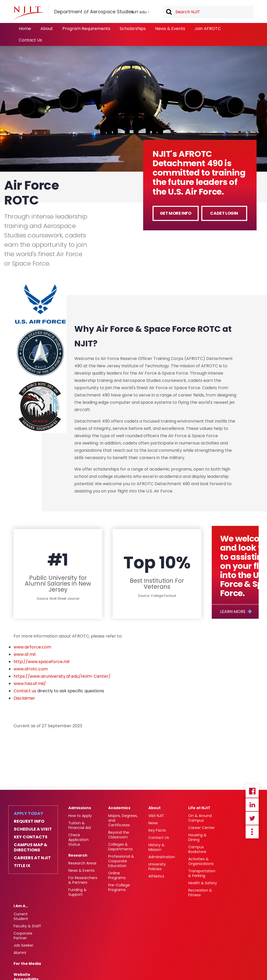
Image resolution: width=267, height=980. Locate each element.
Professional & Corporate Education (121, 861)
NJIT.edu (139, 12)
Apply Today (29, 814)
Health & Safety (203, 883)
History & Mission (156, 847)
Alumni (20, 953)
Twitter (252, 818)
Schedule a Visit (33, 829)
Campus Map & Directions (31, 847)
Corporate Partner (23, 936)
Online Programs (117, 875)
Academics (119, 808)
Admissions (80, 808)
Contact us (25, 691)
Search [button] (169, 12)
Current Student (21, 916)
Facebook (252, 791)
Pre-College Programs (119, 887)
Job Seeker (23, 945)
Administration (162, 857)
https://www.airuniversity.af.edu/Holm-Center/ (62, 676)
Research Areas (82, 863)
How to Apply (80, 816)
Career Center (201, 828)
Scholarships (133, 29)
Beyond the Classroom (119, 835)
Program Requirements (86, 29)
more (252, 832)
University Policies (157, 867)
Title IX (22, 866)
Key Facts (157, 830)
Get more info (176, 213)
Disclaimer (24, 698)
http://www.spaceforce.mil (41, 662)
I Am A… (21, 906)
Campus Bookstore (197, 849)
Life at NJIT (199, 808)
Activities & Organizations (201, 861)
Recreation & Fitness (200, 893)
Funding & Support (77, 892)
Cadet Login (224, 213)
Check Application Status (78, 840)
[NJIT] (28, 13)
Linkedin (252, 805)
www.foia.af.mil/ (30, 684)
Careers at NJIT (32, 858)
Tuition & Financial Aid (80, 825)
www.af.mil (25, 654)
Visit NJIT (156, 816)
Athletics (156, 876)
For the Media (27, 964)
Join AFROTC (208, 29)
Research (78, 855)
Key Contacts (31, 837)
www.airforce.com (32, 647)
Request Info (29, 821)
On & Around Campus (200, 818)
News (153, 823)
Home (25, 29)
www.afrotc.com (31, 669)
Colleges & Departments (120, 847)
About (47, 29)
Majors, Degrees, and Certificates (123, 820)
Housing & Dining (197, 837)
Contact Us (30, 40)
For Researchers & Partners (83, 880)
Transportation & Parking (202, 873)
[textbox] (208, 12)
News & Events (170, 29)
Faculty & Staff (27, 926)
